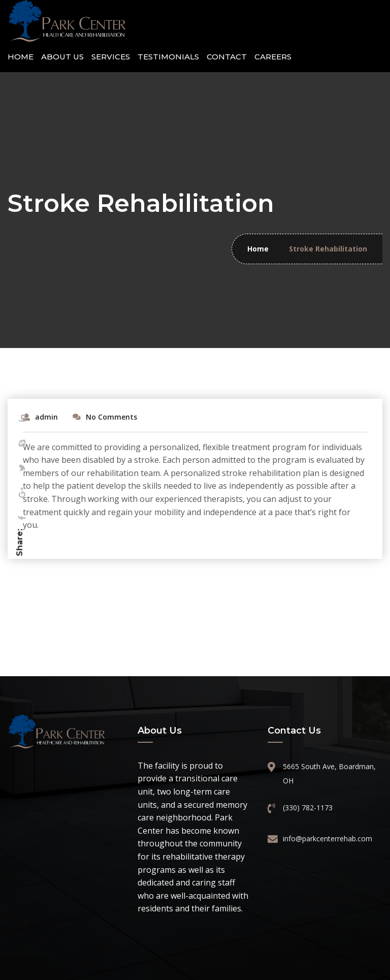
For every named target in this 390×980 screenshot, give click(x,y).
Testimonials (168, 57)
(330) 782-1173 (308, 808)
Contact (227, 57)
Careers (273, 57)
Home (21, 57)
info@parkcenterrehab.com (327, 839)
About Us (62, 57)
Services (111, 57)
